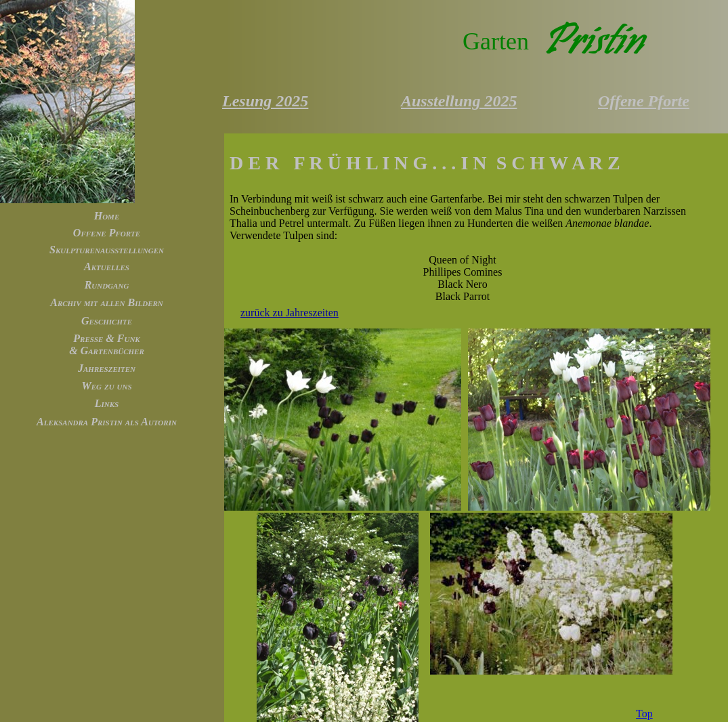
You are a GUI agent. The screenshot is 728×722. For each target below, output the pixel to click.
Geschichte (107, 321)
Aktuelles (107, 267)
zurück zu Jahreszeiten (290, 313)
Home (107, 216)
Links (107, 403)
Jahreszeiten (107, 368)
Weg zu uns (106, 386)
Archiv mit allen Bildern (107, 302)
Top (644, 714)
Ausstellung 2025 (459, 101)
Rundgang (107, 285)
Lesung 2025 (265, 101)
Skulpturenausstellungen (107, 250)
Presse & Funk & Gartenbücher (107, 344)
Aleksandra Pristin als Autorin (107, 422)
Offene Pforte (107, 233)
